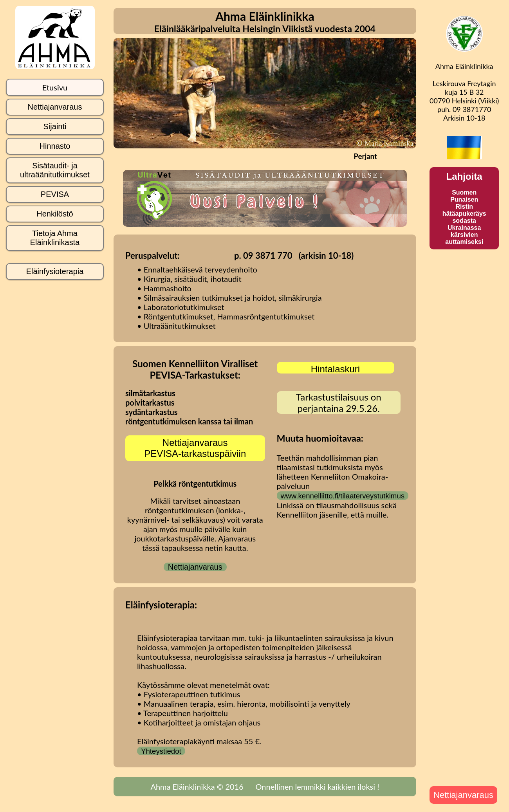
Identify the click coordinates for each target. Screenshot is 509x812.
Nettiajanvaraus (195, 567)
